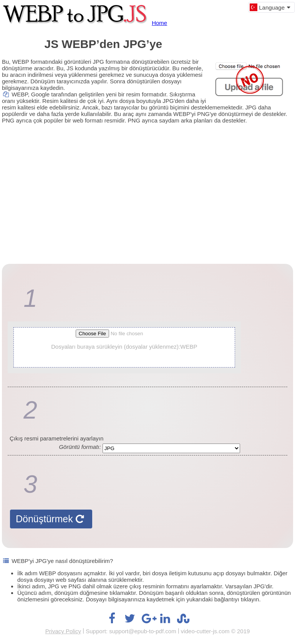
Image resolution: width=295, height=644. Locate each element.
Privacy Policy (63, 631)
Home (159, 23)
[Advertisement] (147, 187)
